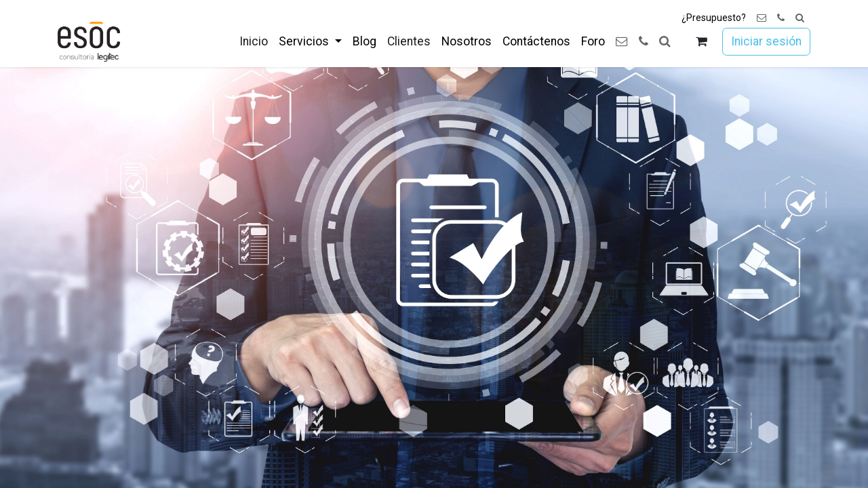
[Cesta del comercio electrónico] (702, 42)
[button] (800, 18)
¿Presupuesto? (714, 18)
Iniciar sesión (766, 41)
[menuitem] (254, 41)
